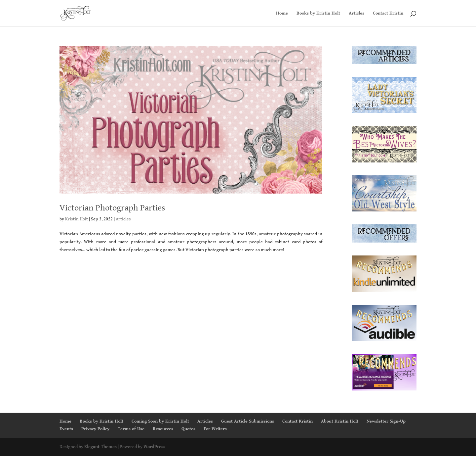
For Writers (215, 429)
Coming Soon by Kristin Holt (160, 421)
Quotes (188, 429)
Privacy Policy (95, 429)
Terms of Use (131, 429)
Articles (357, 13)
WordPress (154, 447)
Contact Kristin (388, 13)
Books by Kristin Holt (318, 13)
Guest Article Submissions (248, 421)
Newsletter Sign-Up (386, 421)
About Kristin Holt (340, 421)
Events (66, 429)
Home (282, 13)
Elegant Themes (100, 447)
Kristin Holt (77, 219)
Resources (163, 429)
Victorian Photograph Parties (112, 208)
